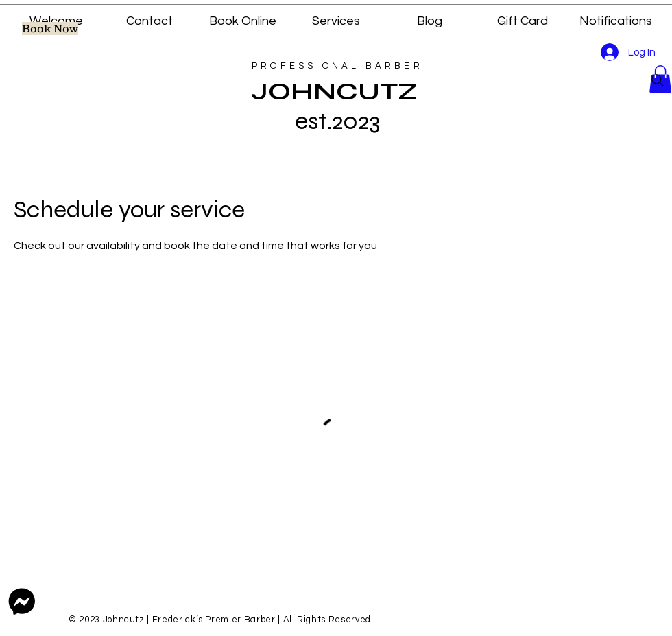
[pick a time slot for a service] (50, 28)
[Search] (658, 80)
